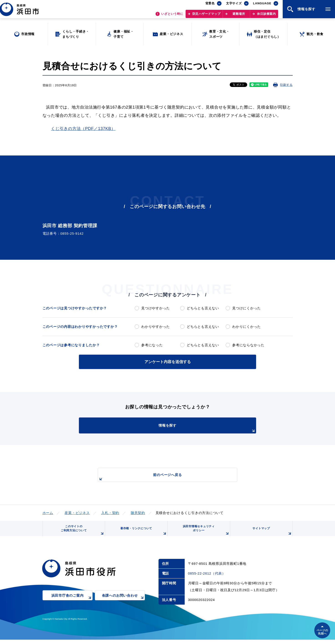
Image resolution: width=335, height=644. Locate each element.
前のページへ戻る (162, 476)
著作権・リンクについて (142, 534)
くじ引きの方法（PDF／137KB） (83, 129)
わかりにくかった (247, 327)
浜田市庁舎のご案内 (72, 603)
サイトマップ (271, 534)
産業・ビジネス (77, 512)
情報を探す (179, 428)
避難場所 (239, 16)
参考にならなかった (248, 345)
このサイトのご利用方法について (81, 533)
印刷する (286, 85)
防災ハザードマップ (207, 16)
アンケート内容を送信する (168, 361)
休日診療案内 (266, 16)
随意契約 (138, 512)
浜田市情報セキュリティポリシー (204, 533)
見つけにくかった (247, 308)
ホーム (48, 512)
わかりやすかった (156, 327)
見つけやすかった (156, 308)
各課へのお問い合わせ (123, 603)
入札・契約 (110, 512)
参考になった (152, 345)
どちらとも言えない (203, 308)
